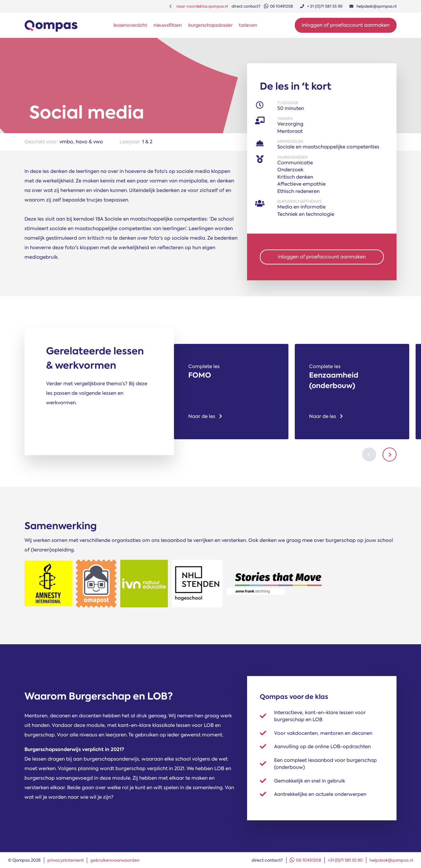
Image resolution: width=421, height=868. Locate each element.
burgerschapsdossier (210, 25)
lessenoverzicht (130, 25)
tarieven (248, 25)
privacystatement (66, 860)
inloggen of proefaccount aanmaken (322, 257)
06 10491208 (305, 860)
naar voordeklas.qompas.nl (199, 6)
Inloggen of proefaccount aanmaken (346, 25)
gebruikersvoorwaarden (115, 860)
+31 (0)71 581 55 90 (345, 860)
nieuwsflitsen (168, 25)
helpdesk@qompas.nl (391, 860)
